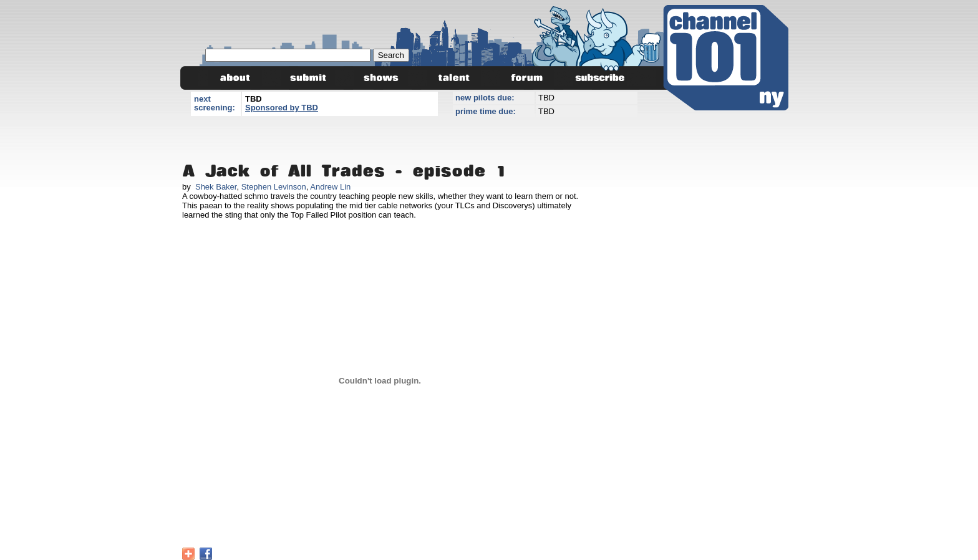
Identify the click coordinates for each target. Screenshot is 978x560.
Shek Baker (216, 187)
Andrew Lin (330, 187)
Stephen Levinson (274, 187)
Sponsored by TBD (282, 108)
